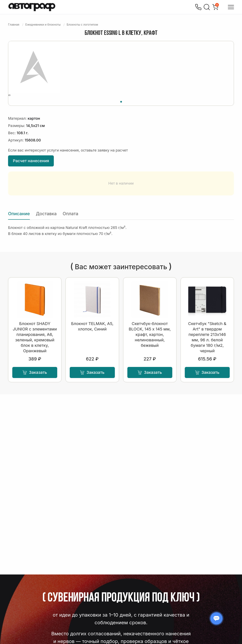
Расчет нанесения (31, 161)
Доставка (46, 214)
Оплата (70, 214)
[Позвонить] (198, 7)
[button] (121, 101)
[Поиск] (207, 7)
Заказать (35, 372)
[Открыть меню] (231, 7)
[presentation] (9, 95)
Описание (19, 214)
